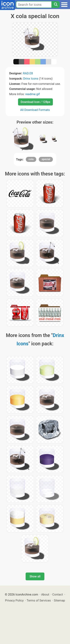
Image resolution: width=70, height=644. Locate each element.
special (46, 159)
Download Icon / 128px (35, 102)
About (45, 594)
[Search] (56, 5)
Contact (58, 594)
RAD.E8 (28, 73)
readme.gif (32, 94)
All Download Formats (35, 110)
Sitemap (60, 600)
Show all (35, 576)
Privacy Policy (14, 600)
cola (31, 159)
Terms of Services (39, 600)
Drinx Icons (31, 79)
